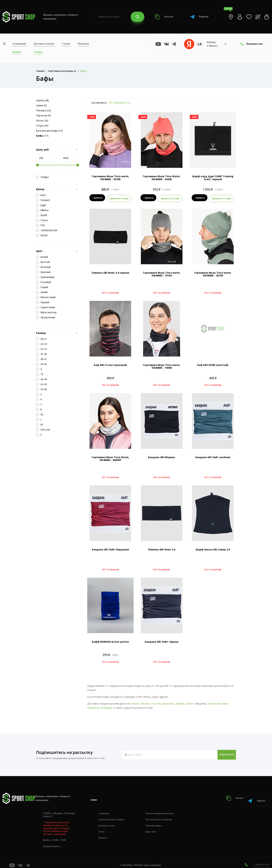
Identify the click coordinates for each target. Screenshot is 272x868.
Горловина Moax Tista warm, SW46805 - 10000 (162, 365)
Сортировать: (99, 103)
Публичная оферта (160, 820)
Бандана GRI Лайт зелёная (213, 456)
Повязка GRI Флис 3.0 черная (110, 272)
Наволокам (214, 703)
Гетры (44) (42, 126)
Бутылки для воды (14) (49, 131)
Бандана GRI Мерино (162, 456)
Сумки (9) (41, 105)
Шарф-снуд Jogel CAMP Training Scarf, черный (213, 178)
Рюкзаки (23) (44, 110)
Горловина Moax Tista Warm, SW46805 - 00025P (110, 458)
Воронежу (168, 703)
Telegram (199, 17)
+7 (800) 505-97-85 (260, 859)
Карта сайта (156, 826)
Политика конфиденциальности (167, 808)
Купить (97, 198)
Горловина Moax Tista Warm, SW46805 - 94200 (162, 178)
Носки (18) (42, 120)
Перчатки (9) (44, 115)
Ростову (156, 703)
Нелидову (106, 707)
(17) (42, 136)
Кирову (180, 703)
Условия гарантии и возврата (113, 814)
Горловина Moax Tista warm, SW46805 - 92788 (110, 178)
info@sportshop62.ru (53, 841)
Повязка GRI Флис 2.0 (162, 548)
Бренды (17, 52)
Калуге (190, 703)
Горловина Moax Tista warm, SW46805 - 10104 (162, 273)
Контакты (83, 44)
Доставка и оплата (44, 44)
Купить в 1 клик (119, 198)
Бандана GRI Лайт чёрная (162, 641)
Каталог (164, 17)
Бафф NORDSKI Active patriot (110, 641)
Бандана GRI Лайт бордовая (110, 548)
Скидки (38, 52)
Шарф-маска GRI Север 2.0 (213, 548)
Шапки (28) (42, 100)
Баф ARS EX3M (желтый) (213, 364)
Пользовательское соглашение (166, 814)
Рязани (135, 703)
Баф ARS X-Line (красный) (110, 364)
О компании (19, 44)
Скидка (42, 177)
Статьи (66, 44)
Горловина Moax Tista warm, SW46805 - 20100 (213, 273)
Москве (145, 703)
